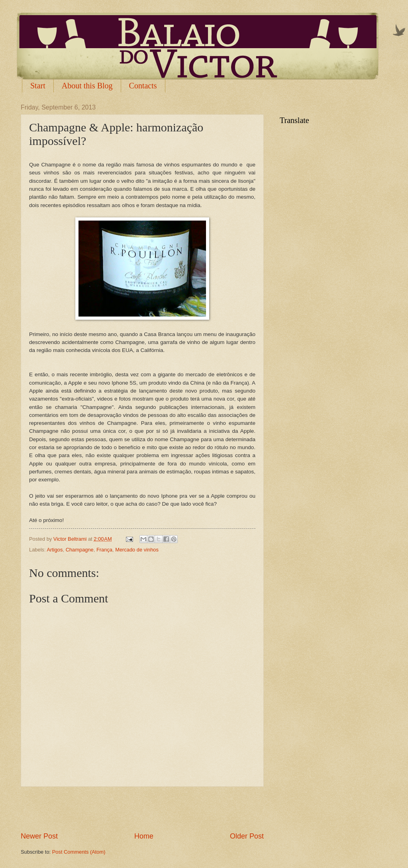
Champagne (80, 550)
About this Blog (87, 86)
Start (38, 86)
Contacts (143, 86)
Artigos (55, 550)
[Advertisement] (142, 809)
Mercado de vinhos (137, 550)
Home (144, 836)
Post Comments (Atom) (79, 852)
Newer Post (39, 836)
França (104, 550)
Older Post (247, 836)
